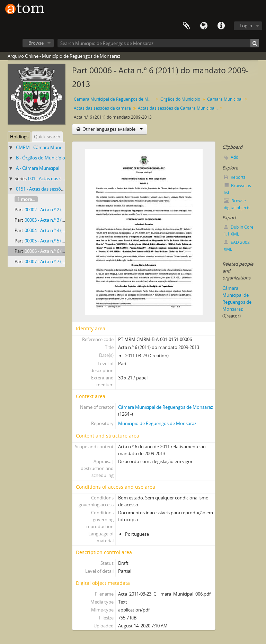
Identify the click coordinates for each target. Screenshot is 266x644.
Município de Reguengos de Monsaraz (157, 423)
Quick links (221, 26)
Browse (36, 43)
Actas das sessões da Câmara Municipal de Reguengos (179, 108)
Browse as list (237, 189)
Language (204, 26)
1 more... (26, 199)
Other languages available (112, 129)
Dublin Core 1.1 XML (239, 231)
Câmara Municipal (225, 99)
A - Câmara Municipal (38, 168)
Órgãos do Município (180, 99)
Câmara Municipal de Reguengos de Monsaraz (114, 99)
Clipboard (186, 26)
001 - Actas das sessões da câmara (63, 178)
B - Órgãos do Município (41, 158)
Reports (235, 177)
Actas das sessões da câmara (102, 108)
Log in (246, 26)
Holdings (19, 137)
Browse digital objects (237, 204)
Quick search (47, 137)
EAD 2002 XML (237, 246)
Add (234, 157)
